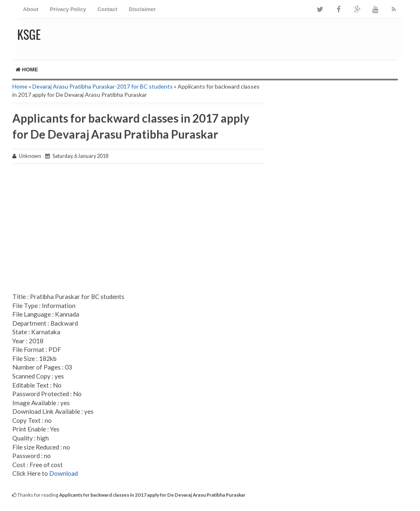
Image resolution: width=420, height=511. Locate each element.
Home (27, 70)
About (31, 9)
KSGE (29, 34)
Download (64, 473)
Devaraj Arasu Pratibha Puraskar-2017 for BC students (103, 86)
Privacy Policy (68, 9)
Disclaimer (142, 9)
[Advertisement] (138, 229)
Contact (107, 9)
